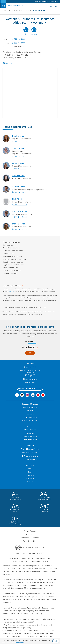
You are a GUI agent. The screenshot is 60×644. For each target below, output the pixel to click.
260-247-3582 (20, 205)
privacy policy (20, 642)
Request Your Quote (30, 440)
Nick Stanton (18, 199)
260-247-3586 (20, 141)
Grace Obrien (18, 176)
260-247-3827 (20, 156)
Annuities (30, 411)
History (30, 472)
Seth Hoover (18, 148)
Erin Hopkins (18, 163)
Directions (8, 63)
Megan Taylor (19, 224)
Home (5, 10)
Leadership (30, 475)
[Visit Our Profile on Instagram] (27, 395)
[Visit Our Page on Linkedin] (33, 395)
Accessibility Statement (30, 538)
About (30, 469)
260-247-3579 (20, 229)
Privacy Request (30, 531)
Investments (30, 414)
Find (25, 342)
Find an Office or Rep (16, 10)
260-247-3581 (20, 169)
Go (30, 353)
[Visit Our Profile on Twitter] (22, 395)
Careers (30, 482)
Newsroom (30, 479)
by (23, 347)
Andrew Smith (19, 187)
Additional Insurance (30, 417)
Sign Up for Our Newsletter (30, 388)
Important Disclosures (30, 459)
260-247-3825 (20, 217)
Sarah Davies (18, 136)
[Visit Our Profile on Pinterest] (38, 395)
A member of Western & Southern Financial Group (45, 2)
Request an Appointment (30, 436)
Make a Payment (30, 430)
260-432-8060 (20, 39)
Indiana (29, 10)
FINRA (10, 291)
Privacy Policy (30, 534)
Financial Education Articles (30, 449)
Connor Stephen (20, 211)
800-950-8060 (20, 43)
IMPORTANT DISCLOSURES (12, 286)
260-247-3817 (20, 192)
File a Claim (30, 433)
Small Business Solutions (30, 420)
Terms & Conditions (30, 541)
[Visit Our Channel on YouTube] (43, 395)
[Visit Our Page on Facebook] (17, 395)
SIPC (14, 291)
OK (56, 641)
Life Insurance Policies (30, 407)
